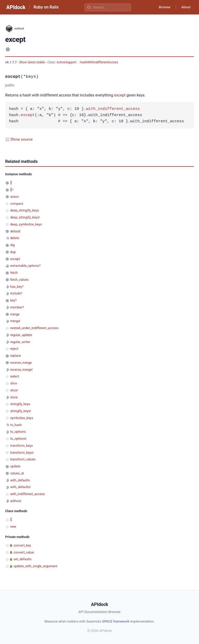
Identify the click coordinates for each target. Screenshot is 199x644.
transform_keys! (22, 453)
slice (13, 383)
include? (16, 293)
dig (12, 245)
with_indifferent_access (113, 109)
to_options (18, 432)
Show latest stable (32, 62)
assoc (15, 197)
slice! (14, 390)
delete (15, 238)
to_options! (18, 439)
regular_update (21, 335)
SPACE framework (116, 621)
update (15, 466)
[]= (12, 190)
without (16, 501)
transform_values (23, 459)
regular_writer (20, 342)
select (15, 376)
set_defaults (22, 559)
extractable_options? (25, 266)
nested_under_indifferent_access (34, 328)
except (120, 95)
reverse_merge (21, 363)
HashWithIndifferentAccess (99, 62)
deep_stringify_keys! (25, 217)
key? (13, 300)
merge (15, 314)
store (14, 397)
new (13, 526)
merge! (15, 321)
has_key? (17, 287)
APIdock (16, 7)
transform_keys (21, 446)
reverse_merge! (21, 370)
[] (11, 183)
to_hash (16, 425)
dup (13, 252)
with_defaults (20, 480)
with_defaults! (20, 487)
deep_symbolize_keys (26, 224)
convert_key (22, 545)
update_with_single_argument (35, 566)
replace (16, 356)
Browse (161, 7)
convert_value (24, 552)
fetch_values (19, 280)
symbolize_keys (22, 418)
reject (14, 349)
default (15, 231)
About (185, 7)
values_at (17, 473)
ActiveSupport (67, 62)
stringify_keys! (21, 411)
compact (17, 204)
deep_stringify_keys (24, 210)
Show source (22, 139)
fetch (14, 273)
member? (17, 307)
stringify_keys (20, 404)
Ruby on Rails (46, 7)
